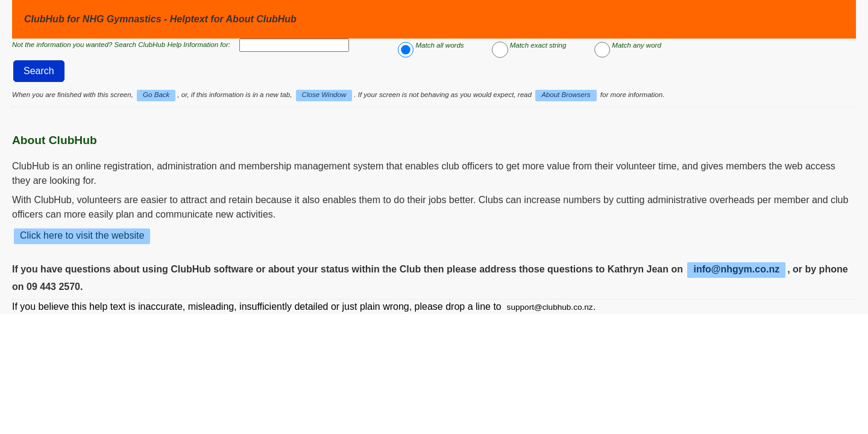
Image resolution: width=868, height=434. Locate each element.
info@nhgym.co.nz (736, 269)
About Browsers (566, 95)
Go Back (156, 95)
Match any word (637, 45)
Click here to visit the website (82, 235)
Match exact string (538, 45)
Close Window (324, 95)
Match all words (439, 45)
